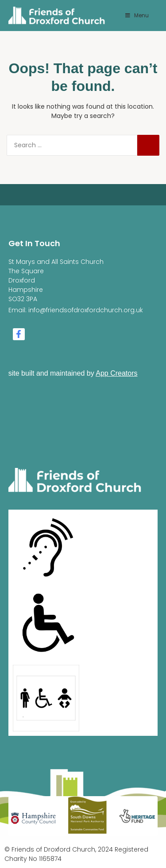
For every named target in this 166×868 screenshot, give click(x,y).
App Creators (116, 373)
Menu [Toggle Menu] (136, 15)
